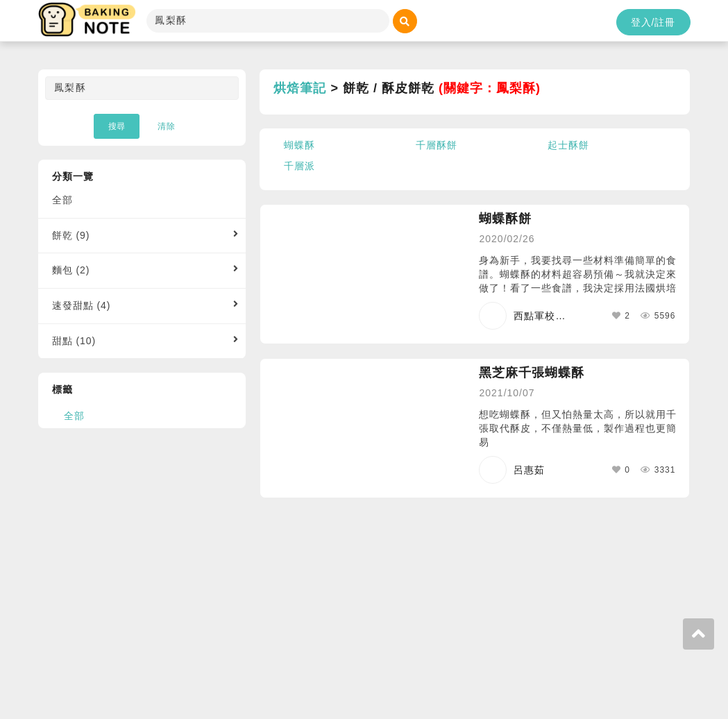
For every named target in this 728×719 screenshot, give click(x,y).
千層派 (299, 166)
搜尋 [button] (117, 126)
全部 (62, 200)
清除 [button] (167, 126)
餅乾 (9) (71, 235)
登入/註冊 (653, 22)
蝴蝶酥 (299, 145)
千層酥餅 (437, 145)
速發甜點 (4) (82, 305)
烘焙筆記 (300, 88)
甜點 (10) (74, 341)
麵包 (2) (71, 270)
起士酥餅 (568, 145)
